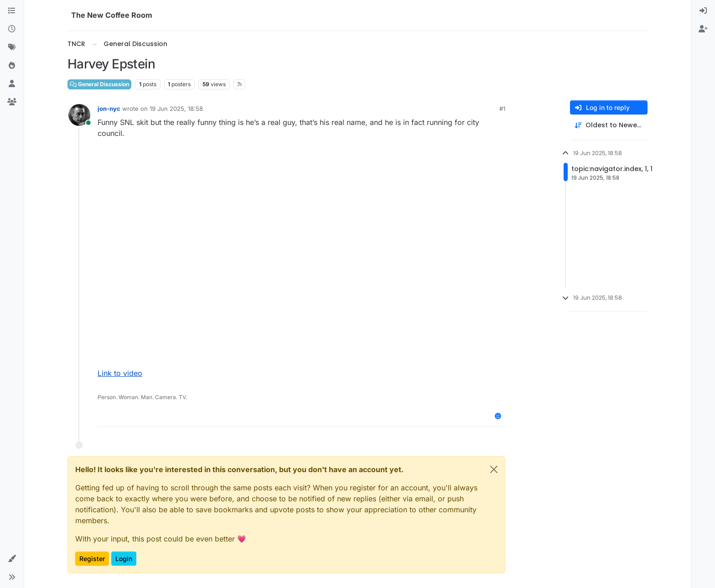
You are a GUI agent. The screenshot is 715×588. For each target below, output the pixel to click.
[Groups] (12, 102)
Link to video (120, 373)
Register (92, 559)
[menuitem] (703, 11)
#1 (502, 109)
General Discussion (99, 84)
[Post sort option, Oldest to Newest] (609, 125)
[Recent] (12, 29)
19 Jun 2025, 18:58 (176, 109)
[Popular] (12, 66)
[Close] (494, 469)
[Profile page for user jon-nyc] (79, 115)
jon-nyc (109, 109)
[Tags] (12, 47)
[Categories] (12, 11)
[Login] (703, 11)
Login (124, 559)
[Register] (703, 29)
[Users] (12, 84)
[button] (12, 559)
